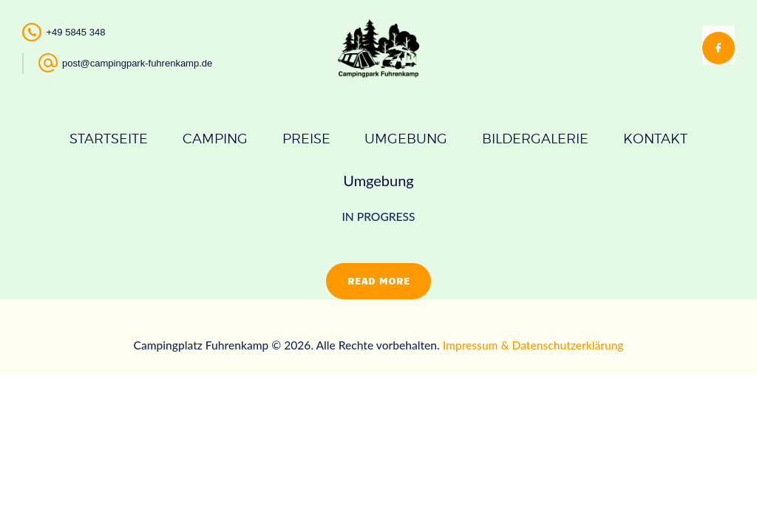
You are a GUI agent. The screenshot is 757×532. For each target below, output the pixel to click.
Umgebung (378, 180)
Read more (379, 280)
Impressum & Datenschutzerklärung (533, 345)
